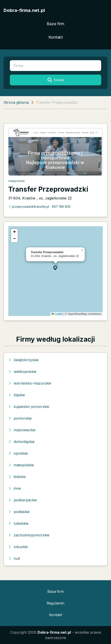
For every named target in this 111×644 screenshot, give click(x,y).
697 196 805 (61, 207)
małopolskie (16, 181)
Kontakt (56, 37)
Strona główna (16, 102)
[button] (55, 268)
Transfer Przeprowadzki (48, 189)
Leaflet (57, 314)
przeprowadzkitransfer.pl (29, 207)
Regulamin (55, 603)
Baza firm (55, 24)
